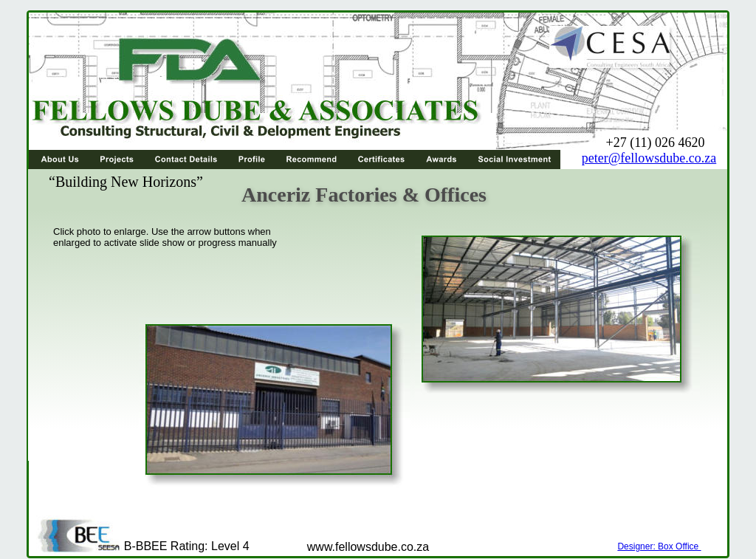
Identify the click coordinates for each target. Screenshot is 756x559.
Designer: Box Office (659, 546)
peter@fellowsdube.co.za (649, 158)
